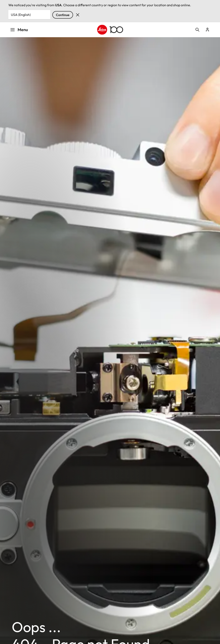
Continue (63, 15)
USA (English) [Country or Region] (21, 15)
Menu (19, 30)
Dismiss (78, 15)
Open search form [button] (197, 30)
